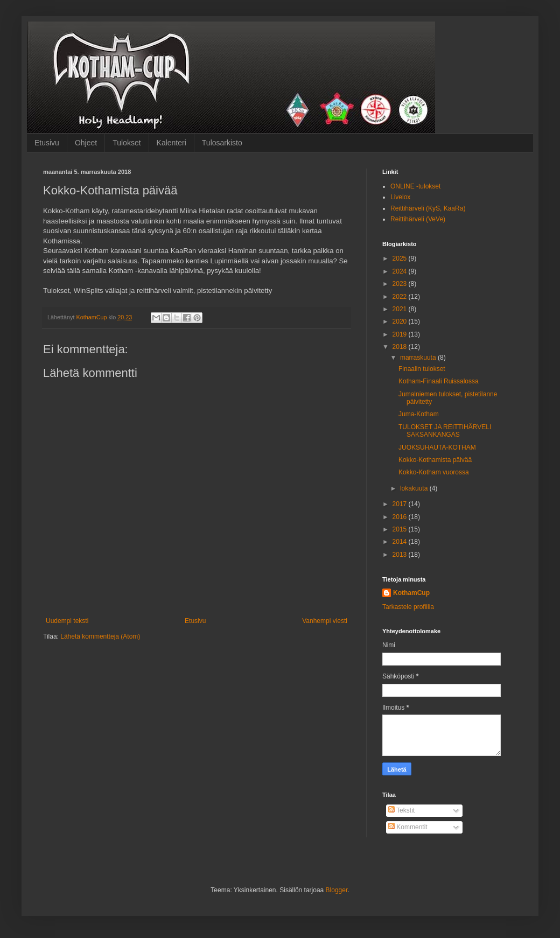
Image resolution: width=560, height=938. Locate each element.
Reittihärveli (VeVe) (418, 219)
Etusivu (47, 143)
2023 (401, 284)
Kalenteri (171, 143)
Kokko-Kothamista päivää (435, 460)
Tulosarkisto (222, 143)
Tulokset (127, 143)
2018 (401, 347)
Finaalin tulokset (422, 369)
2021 (401, 309)
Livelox (400, 197)
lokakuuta (415, 488)
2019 (401, 334)
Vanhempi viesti (325, 621)
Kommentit (408, 827)
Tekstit (401, 810)
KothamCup (411, 593)
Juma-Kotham (419, 414)
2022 (401, 297)
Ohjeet (86, 143)
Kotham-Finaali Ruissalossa (439, 381)
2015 (401, 529)
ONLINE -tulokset (415, 186)
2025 (401, 258)
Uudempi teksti (67, 621)
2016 (401, 517)
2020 (401, 321)
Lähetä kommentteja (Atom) (100, 636)
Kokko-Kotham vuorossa (434, 472)
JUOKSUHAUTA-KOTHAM (437, 447)
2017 (401, 504)
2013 (401, 555)
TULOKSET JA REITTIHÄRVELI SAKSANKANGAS (445, 431)
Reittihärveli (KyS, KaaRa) (428, 208)
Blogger (337, 890)
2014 (401, 542)
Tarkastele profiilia (408, 607)
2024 (401, 271)
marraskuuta (419, 358)
